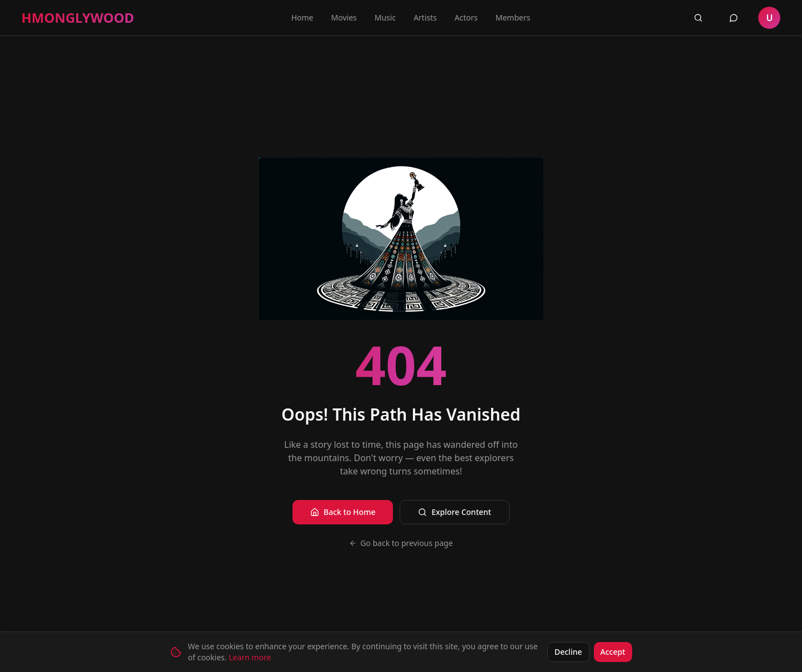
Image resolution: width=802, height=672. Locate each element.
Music (385, 17)
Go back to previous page (401, 543)
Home (302, 17)
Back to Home (343, 512)
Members (513, 17)
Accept (613, 652)
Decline (568, 652)
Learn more (250, 657)
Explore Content (455, 512)
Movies (344, 17)
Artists (425, 17)
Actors (466, 17)
